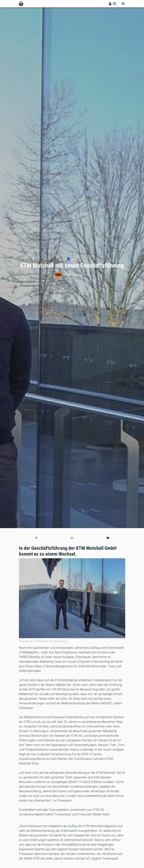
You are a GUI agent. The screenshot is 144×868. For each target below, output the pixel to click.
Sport (73, 259)
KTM (68, 275)
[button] (36, 538)
